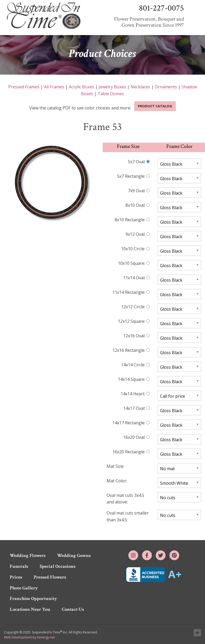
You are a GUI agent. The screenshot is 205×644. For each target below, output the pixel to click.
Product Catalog (155, 106)
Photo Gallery (24, 588)
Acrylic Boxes (81, 87)
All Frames (54, 87)
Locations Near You (30, 609)
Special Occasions (58, 566)
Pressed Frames (24, 87)
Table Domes (111, 94)
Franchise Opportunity (33, 599)
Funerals (19, 566)
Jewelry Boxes (112, 87)
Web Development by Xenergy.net (29, 637)
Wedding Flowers (28, 556)
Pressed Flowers (50, 577)
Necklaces (140, 87)
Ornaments (166, 87)
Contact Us (73, 609)
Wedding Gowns (74, 556)
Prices (16, 577)
